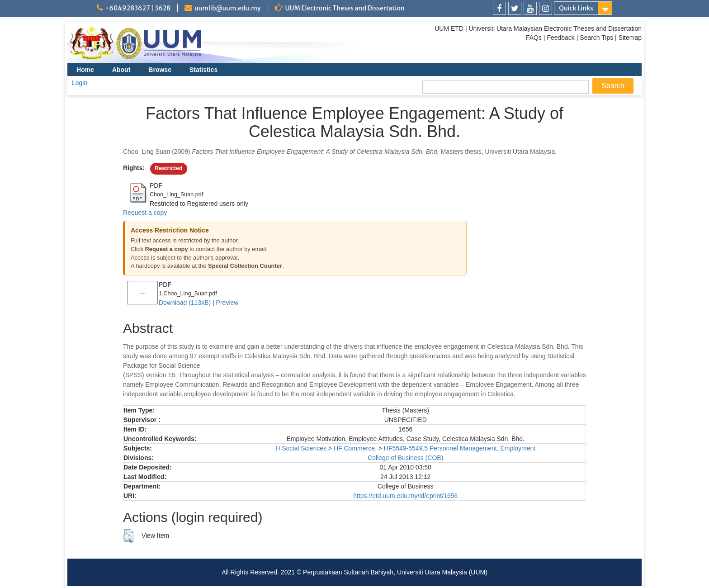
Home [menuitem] (85, 70)
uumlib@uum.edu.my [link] (227, 8)
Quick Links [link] (576, 8)
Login (80, 83)
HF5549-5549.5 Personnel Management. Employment (460, 448)
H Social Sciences (301, 448)
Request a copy (145, 213)
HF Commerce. (355, 448)
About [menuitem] (121, 70)
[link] (499, 8)
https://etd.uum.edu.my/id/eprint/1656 (405, 496)
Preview (227, 303)
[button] (128, 536)
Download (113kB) (185, 303)
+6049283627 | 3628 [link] (138, 8)
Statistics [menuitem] (203, 70)
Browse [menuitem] (160, 70)
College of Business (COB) (405, 458)
